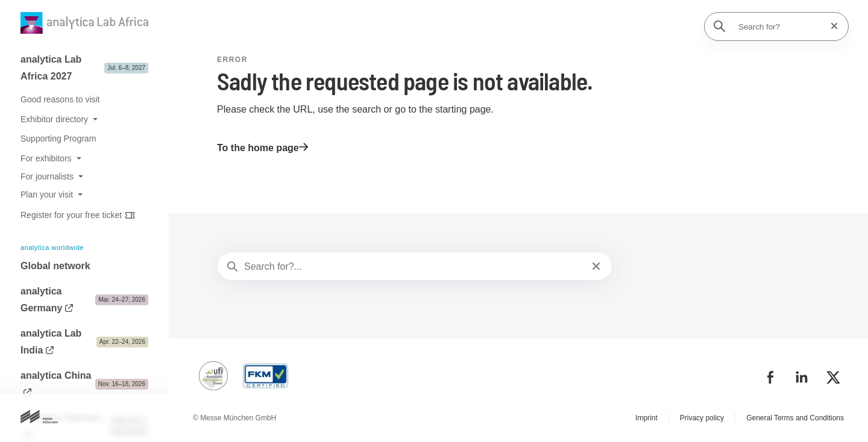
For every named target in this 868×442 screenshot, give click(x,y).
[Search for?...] (414, 267)
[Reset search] (831, 26)
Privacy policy (702, 418)
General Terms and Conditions (795, 418)
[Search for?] (780, 26)
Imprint (646, 418)
